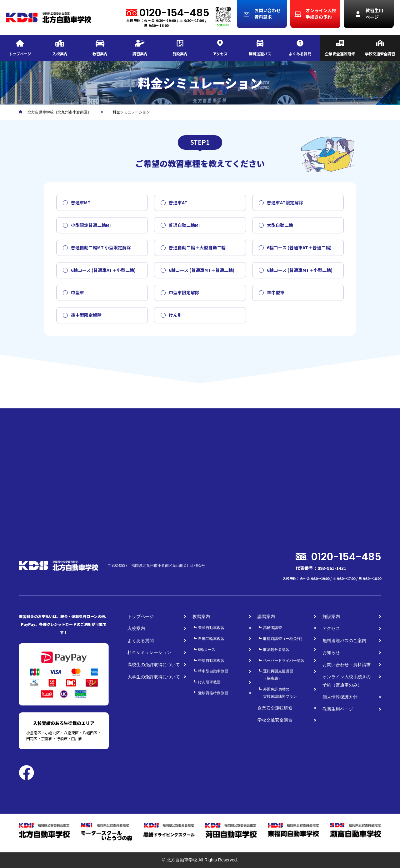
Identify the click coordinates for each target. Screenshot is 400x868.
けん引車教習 (209, 682)
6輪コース (207, 650)
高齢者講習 (272, 628)
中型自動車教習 (211, 661)
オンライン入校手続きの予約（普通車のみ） (347, 681)
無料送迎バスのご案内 (344, 641)
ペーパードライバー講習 (284, 661)
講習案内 (266, 616)
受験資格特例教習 (213, 693)
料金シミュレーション (149, 652)
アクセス (331, 628)
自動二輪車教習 (211, 639)
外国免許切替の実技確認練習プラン (280, 693)
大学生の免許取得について (154, 677)
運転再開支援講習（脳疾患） (278, 675)
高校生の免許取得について (154, 665)
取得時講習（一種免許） (284, 639)
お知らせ (331, 652)
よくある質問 (141, 641)
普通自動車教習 (211, 628)
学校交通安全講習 (275, 720)
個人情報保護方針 (340, 697)
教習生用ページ (338, 709)
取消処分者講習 (276, 650)
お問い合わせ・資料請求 (347, 665)
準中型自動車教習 (213, 671)
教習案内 (201, 616)
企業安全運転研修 (275, 708)
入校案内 (136, 628)
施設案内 (331, 616)
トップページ (141, 616)
